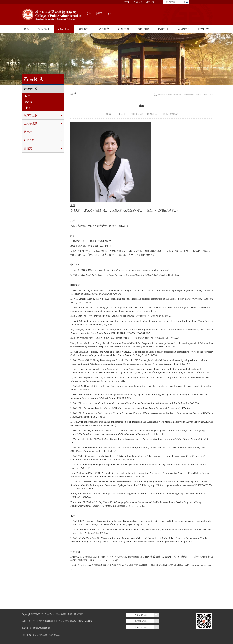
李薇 (205, 95)
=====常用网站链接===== (141, 621)
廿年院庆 (203, 29)
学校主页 (126, 2)
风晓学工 (163, 29)
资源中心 (183, 29)
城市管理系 (43, 115)
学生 (89, 14)
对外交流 (124, 29)
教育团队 (64, 29)
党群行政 (144, 29)
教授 (27, 96)
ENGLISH (138, 2)
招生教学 (84, 29)
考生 (110, 14)
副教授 (28, 102)
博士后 (43, 132)
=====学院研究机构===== (141, 615)
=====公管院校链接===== (141, 627)
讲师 (27, 108)
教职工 (99, 14)
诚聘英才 (43, 148)
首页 (27, 29)
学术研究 (104, 29)
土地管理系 (43, 124)
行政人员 (43, 140)
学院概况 (44, 29)
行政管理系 (43, 89)
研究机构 (150, 2)
